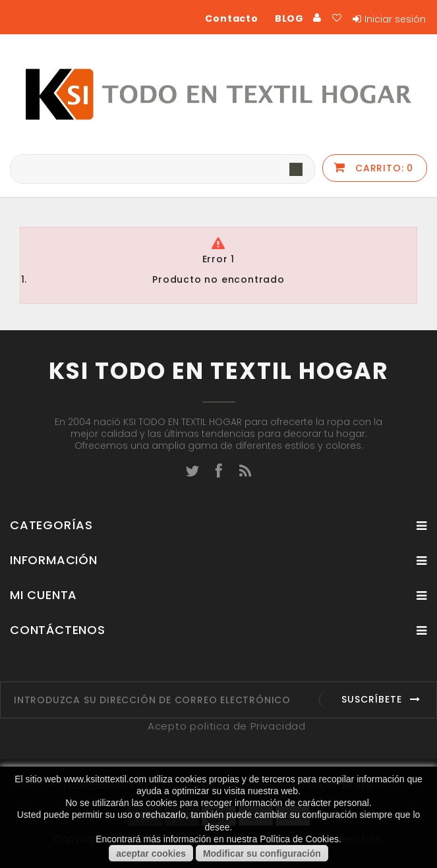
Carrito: (383, 168)
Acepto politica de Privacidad (227, 726)
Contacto (231, 18)
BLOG (289, 18)
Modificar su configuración (262, 854)
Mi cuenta (44, 595)
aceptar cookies (151, 854)
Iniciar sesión (395, 19)
